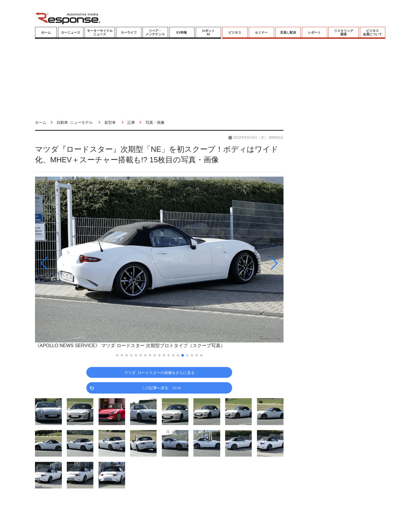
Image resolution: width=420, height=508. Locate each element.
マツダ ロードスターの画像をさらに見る (159, 372)
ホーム (46, 32)
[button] (72, 263)
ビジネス (235, 32)
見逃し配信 (288, 32)
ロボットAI (208, 32)
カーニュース (71, 32)
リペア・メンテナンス (155, 32)
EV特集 (182, 32)
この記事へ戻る (161, 388)
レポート (314, 32)
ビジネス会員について (372, 32)
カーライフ (129, 32)
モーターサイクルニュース (100, 32)
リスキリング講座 (344, 32)
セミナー (261, 32)
